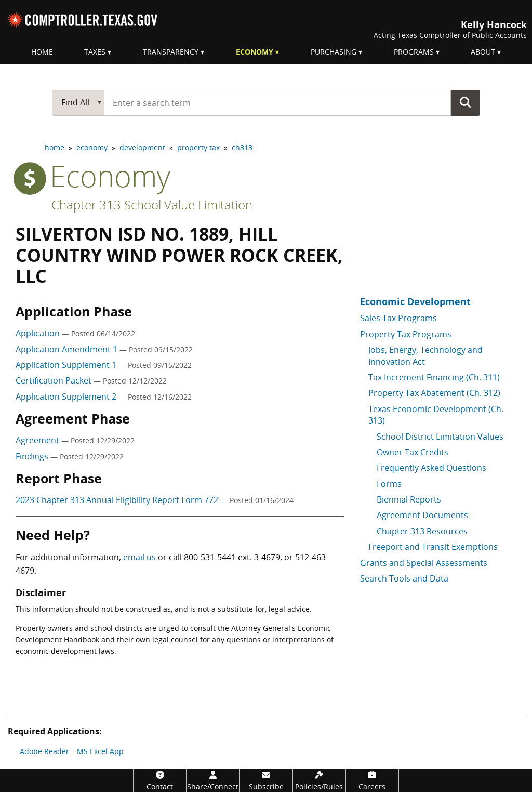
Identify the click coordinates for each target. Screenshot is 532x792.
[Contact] (160, 780)
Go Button (465, 102)
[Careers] (372, 780)
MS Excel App (100, 751)
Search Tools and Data (404, 578)
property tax (198, 147)
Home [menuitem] (42, 52)
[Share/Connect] (213, 780)
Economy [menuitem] (255, 52)
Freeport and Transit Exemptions (433, 547)
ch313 (242, 147)
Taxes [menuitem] (95, 52)
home (55, 147)
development (142, 147)
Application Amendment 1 (68, 349)
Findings (33, 456)
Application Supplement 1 (67, 365)
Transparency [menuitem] (171, 52)
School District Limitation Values (440, 437)
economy (92, 147)
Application (39, 333)
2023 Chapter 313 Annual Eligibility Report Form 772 (118, 500)
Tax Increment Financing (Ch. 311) (434, 377)
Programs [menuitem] (414, 52)
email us (139, 557)
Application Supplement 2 (67, 397)
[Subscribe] (266, 780)
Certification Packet (55, 380)
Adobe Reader (44, 751)
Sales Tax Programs (398, 318)
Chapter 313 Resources (422, 531)
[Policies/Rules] (319, 780)
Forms (389, 484)
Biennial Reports (409, 499)
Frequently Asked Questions (431, 468)
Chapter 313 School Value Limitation (152, 204)
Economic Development (415, 301)
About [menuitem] (483, 52)
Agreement (38, 440)
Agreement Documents (422, 515)
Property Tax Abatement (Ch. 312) (434, 393)
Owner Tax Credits (413, 452)
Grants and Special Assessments (424, 563)
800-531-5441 (210, 557)
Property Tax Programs (406, 334)
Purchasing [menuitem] (334, 52)
